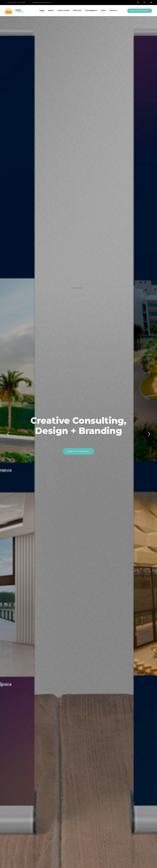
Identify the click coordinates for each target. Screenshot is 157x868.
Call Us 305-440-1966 (15, 3)
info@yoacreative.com (41, 3)
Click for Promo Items (78, 451)
